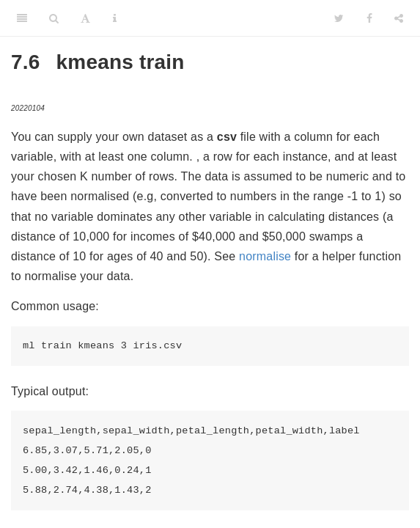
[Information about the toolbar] (115, 18)
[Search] (54, 18)
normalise (265, 256)
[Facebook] (369, 18)
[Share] (399, 18)
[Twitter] (339, 18)
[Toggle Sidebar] (22, 18)
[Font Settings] (85, 18)
